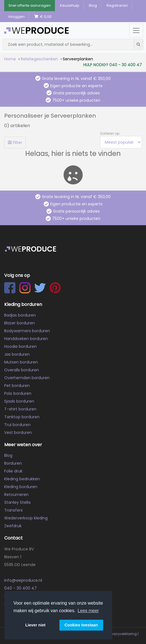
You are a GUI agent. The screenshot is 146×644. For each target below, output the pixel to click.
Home (10, 59)
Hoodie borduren (20, 346)
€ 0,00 (43, 17)
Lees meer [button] (88, 611)
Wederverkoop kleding (26, 518)
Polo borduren (18, 393)
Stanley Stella (17, 502)
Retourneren (16, 495)
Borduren (13, 463)
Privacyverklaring (122, 634)
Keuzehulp (70, 5)
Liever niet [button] (35, 625)
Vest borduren (18, 432)
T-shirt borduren (20, 409)
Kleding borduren (21, 487)
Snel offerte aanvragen (30, 5)
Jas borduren (17, 354)
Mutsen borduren (21, 362)
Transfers (13, 510)
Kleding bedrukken (22, 479)
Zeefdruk (13, 526)
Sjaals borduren (19, 401)
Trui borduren (17, 425)
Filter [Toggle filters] (15, 142)
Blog (93, 5)
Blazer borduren (19, 323)
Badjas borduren (20, 315)
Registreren (117, 5)
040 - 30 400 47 (20, 588)
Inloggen (17, 17)
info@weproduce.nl (23, 580)
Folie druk (13, 471)
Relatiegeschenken (39, 59)
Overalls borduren (22, 370)
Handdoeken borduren (26, 339)
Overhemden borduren (27, 378)
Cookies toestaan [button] (81, 625)
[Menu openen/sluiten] (136, 30)
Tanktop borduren (22, 417)
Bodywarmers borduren (27, 331)
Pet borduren (17, 386)
